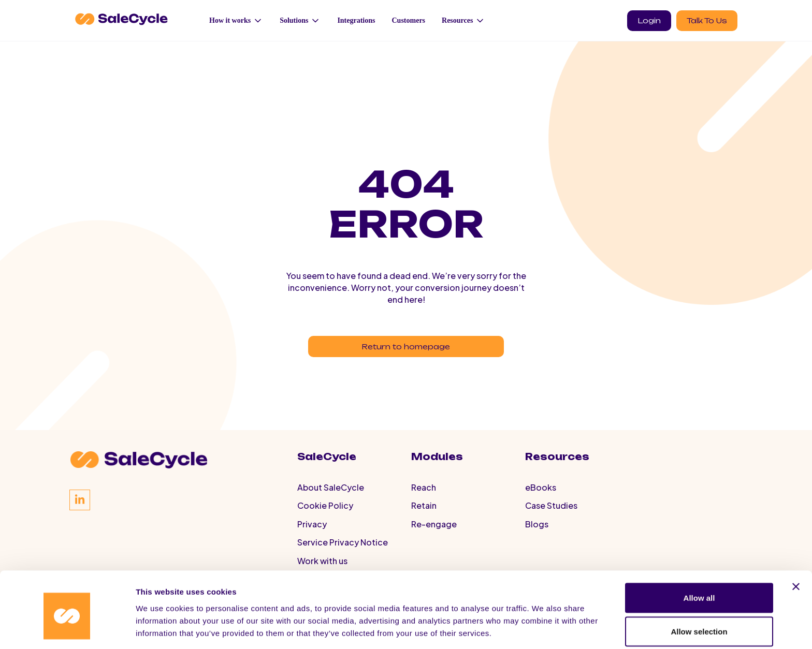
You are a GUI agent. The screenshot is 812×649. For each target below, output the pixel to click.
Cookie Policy (325, 516)
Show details (543, 622)
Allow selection (699, 588)
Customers (409, 20)
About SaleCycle (331, 495)
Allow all (699, 554)
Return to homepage (406, 349)
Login (649, 20)
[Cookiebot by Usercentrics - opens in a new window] (67, 629)
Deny (699, 621)
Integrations (356, 20)
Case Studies (551, 516)
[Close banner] (796, 542)
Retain (424, 516)
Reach (424, 495)
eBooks (541, 495)
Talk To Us (707, 20)
